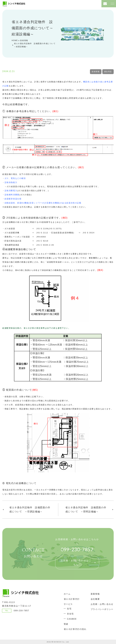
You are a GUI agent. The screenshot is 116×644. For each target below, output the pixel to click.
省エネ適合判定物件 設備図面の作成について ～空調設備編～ (30, 510)
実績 (66, 624)
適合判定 (108, 72)
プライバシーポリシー (102, 609)
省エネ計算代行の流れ (75, 629)
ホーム (67, 594)
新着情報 (95, 594)
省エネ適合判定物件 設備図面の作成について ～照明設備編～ (86, 510)
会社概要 (95, 599)
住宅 (69, 609)
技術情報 (96, 72)
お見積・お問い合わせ (102, 604)
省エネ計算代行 (72, 599)
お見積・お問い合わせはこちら (76, 563)
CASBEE (72, 619)
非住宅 (70, 614)
